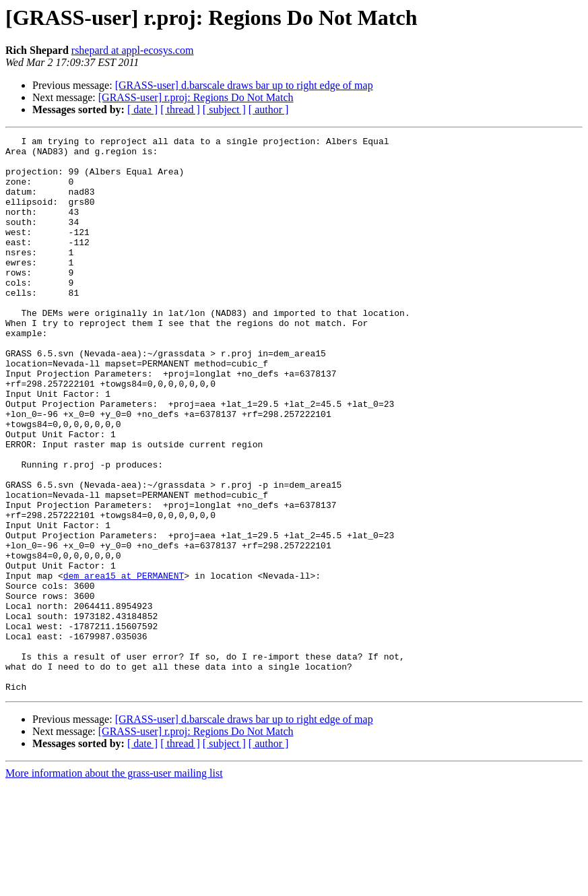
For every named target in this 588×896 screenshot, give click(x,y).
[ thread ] (180, 109)
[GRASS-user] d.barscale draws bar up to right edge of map (244, 85)
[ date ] (142, 109)
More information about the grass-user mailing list (114, 884)
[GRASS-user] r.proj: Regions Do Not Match (196, 97)
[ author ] (269, 109)
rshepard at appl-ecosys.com (133, 50)
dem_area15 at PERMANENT (124, 664)
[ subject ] (224, 109)
